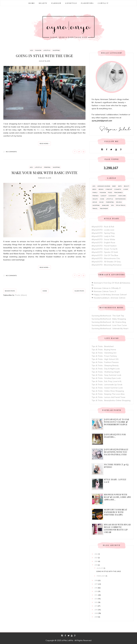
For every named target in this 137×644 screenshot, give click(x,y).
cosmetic (118, 189)
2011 (96, 606)
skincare (105, 205)
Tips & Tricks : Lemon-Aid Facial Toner (109, 397)
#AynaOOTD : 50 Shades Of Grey (106, 262)
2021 (96, 558)
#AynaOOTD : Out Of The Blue (105, 255)
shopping (56, 50)
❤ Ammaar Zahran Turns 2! (104, 291)
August (100, 568)
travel (95, 209)
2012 (96, 602)
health (95, 199)
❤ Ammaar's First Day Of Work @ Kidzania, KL (111, 284)
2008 (96, 617)
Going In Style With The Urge (44, 56)
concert (109, 189)
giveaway (112, 196)
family (95, 193)
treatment (104, 209)
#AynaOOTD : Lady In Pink (103, 236)
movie (95, 202)
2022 (96, 554)
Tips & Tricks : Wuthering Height (106, 372)
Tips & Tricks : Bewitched (103, 346)
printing (47, 167)
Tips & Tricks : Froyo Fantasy (104, 356)
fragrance (118, 193)
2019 (96, 565)
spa (112, 205)
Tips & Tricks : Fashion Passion (105, 362)
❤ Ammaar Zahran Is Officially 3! (106, 288)
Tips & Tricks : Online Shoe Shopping (108, 391)
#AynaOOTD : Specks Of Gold (105, 252)
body (94, 189)
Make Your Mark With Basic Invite (44, 173)
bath (120, 186)
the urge (41, 130)
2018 (96, 580)
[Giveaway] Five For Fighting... (115, 436)
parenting (110, 202)
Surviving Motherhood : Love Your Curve (109, 325)
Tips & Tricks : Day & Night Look (106, 369)
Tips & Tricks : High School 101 (105, 359)
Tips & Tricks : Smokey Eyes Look (106, 378)
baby (114, 186)
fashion (38, 50)
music (102, 202)
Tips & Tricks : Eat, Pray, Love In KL (107, 381)
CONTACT (103, 3)
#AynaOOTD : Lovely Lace (103, 230)
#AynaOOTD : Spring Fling (103, 233)
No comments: (11, 152)
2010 (96, 610)
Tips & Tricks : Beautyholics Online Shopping (111, 400)
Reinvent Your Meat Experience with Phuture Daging (116, 512)
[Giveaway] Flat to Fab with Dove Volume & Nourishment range (117, 422)
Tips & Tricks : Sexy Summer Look (106, 375)
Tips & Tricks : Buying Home (104, 350)
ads (32, 50)
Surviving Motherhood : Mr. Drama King (109, 322)
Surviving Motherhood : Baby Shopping (109, 319)
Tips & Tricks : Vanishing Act (104, 353)
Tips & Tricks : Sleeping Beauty (105, 365)
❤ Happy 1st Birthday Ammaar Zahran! (109, 295)
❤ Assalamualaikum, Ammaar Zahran (109, 298)
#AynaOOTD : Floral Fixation (104, 246)
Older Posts (79, 291)
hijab (102, 199)
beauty (127, 186)
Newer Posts (10, 291)
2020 (96, 561)
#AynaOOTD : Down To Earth (105, 249)
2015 (96, 591)
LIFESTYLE (71, 3)
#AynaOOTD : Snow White (103, 239)
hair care (122, 196)
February (101, 576)
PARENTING (87, 3)
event (126, 189)
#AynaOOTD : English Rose (103, 243)
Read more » (44, 144)
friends (95, 196)
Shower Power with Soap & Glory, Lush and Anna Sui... (118, 497)
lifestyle (47, 50)
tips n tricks (121, 205)
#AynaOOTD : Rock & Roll (103, 227)
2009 (96, 613)
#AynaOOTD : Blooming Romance (107, 265)
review (119, 202)
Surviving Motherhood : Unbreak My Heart (110, 328)
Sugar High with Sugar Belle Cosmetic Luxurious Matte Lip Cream (117, 528)
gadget (103, 196)
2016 (96, 588)
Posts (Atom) (21, 295)
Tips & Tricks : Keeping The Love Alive (108, 394)
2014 (96, 595)
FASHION (56, 3)
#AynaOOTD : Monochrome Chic (106, 258)
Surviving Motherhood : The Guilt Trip (108, 316)
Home (32, 3)
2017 (96, 584)
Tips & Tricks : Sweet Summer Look (107, 388)
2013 (96, 599)
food (110, 193)
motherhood (120, 199)
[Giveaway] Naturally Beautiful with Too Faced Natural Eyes (116, 452)
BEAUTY (43, 3)
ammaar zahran (104, 186)
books (101, 189)
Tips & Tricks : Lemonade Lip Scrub (107, 385)
